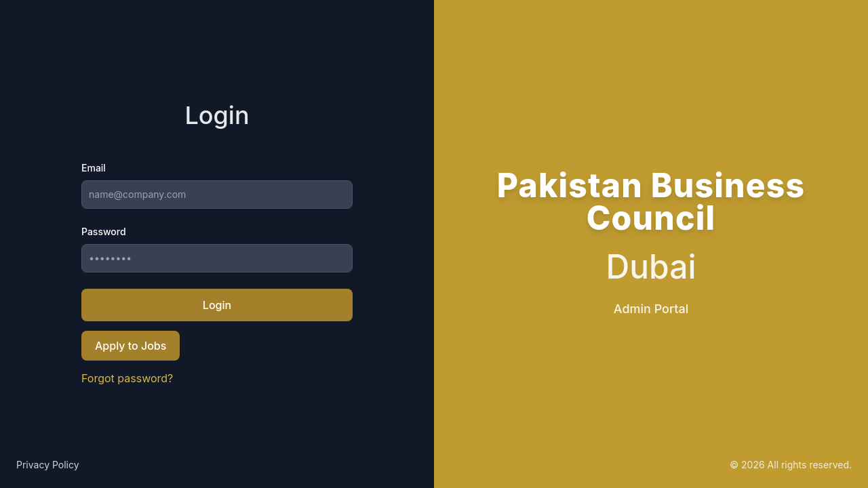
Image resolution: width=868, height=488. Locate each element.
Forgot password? (127, 378)
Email (94, 168)
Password (104, 231)
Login (217, 305)
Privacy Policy (48, 465)
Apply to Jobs (131, 346)
